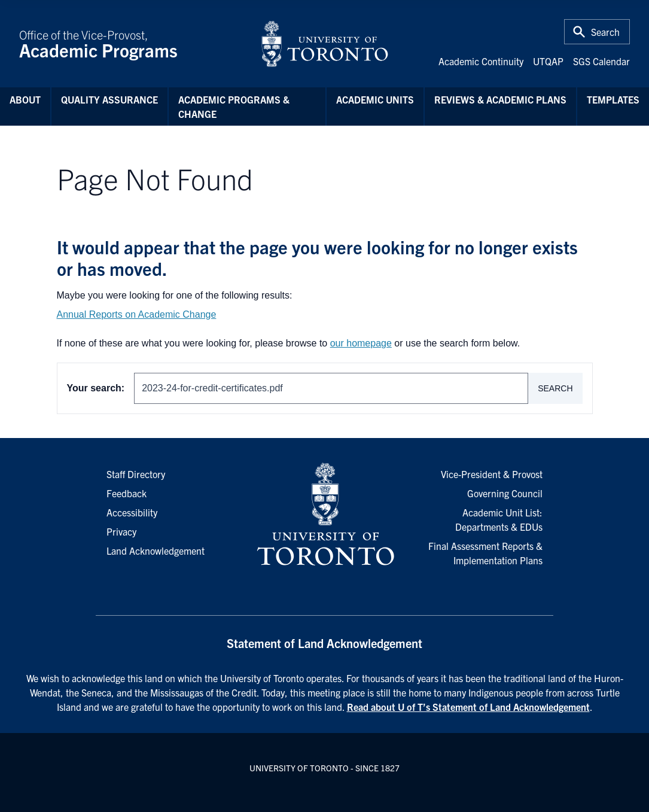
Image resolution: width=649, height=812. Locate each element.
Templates (613, 99)
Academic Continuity (481, 61)
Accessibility (132, 512)
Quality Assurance (109, 99)
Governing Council (505, 493)
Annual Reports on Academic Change (137, 314)
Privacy (121, 531)
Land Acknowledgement (156, 551)
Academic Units (375, 99)
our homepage (361, 343)
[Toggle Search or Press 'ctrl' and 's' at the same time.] (597, 32)
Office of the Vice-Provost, (132, 44)
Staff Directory (136, 474)
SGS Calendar (601, 61)
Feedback (127, 493)
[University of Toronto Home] (325, 44)
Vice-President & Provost (492, 474)
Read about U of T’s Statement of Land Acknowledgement (468, 707)
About (25, 99)
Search (555, 388)
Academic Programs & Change (234, 107)
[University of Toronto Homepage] (324, 515)
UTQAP (548, 61)
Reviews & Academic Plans (500, 99)
